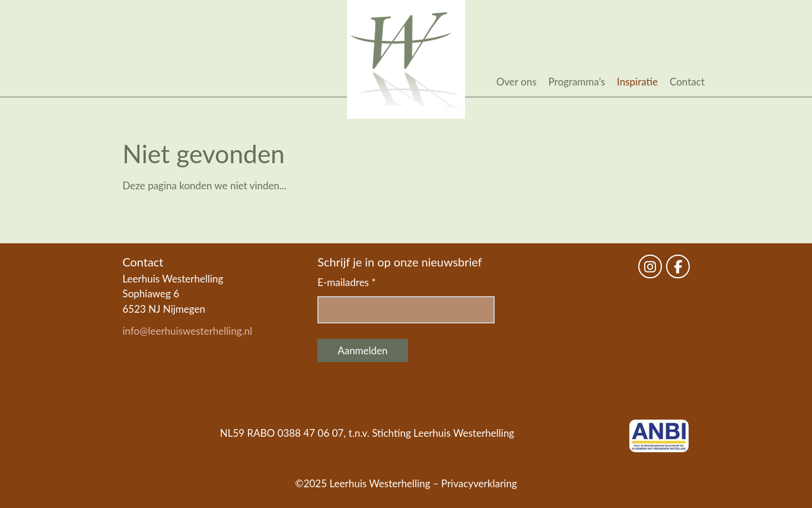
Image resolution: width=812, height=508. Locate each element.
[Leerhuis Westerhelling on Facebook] (678, 266)
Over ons (517, 82)
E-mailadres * (346, 282)
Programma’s (577, 82)
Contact (687, 82)
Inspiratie (637, 82)
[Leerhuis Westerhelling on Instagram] (650, 266)
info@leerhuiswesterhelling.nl (188, 331)
